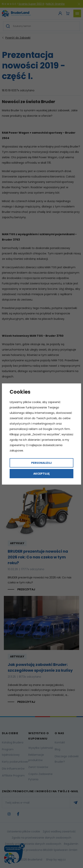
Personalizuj (41, 463)
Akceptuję (41, 474)
